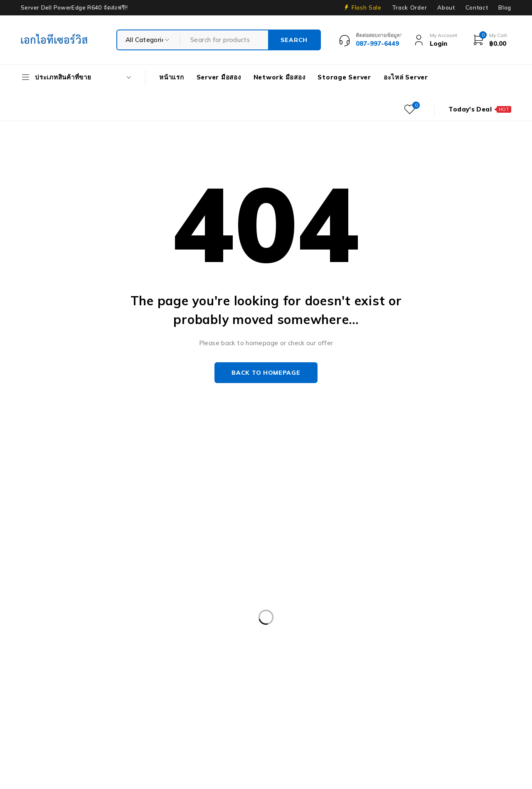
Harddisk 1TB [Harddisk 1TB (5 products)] (48, 683)
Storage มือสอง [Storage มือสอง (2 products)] (374, 717)
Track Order (409, 7)
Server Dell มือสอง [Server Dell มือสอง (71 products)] (112, 717)
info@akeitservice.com (55, 527)
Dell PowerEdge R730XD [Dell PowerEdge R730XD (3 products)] (144, 648)
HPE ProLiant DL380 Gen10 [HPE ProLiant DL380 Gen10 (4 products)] (391, 683)
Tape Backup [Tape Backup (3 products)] (434, 717)
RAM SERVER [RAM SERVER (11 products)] (48, 717)
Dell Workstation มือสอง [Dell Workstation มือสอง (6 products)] (383, 665)
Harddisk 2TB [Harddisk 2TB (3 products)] (106, 683)
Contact (477, 7)
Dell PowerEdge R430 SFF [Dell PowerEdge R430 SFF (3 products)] (227, 631)
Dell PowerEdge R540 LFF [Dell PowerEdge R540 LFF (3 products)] (320, 631)
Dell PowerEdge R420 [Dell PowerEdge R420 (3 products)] (140, 631)
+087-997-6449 (50, 539)
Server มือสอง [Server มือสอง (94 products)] (314, 717)
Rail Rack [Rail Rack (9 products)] (489, 700)
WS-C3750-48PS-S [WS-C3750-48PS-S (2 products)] (183, 734)
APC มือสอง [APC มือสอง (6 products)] (44, 614)
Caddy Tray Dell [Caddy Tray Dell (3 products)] (102, 614)
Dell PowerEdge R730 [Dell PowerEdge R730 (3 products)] (59, 648)
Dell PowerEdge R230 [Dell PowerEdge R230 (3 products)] (59, 631)
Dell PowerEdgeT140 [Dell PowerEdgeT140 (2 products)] (137, 665)
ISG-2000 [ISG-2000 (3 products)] (381, 700)
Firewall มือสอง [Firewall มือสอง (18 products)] (457, 665)
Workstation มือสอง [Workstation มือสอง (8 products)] (108, 734)
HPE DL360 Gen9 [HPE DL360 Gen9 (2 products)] (309, 683)
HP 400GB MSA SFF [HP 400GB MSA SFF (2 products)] (237, 683)
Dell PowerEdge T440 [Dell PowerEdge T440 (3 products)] (299, 665)
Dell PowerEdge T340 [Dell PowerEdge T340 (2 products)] (217, 665)
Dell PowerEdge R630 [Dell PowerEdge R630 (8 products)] (407, 631)
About (446, 7)
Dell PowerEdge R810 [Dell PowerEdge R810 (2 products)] (400, 648)
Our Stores (50, 514)
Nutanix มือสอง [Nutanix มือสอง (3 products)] (435, 700)
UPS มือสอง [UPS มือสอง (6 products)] (44, 734)
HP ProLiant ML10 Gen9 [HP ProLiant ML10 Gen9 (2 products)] (62, 700)
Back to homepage (266, 373)
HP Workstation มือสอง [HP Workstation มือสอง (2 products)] (148, 700)
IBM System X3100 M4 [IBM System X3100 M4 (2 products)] (316, 700)
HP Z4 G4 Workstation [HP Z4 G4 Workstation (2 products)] (233, 700)
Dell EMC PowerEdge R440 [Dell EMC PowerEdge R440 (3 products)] (444, 614)
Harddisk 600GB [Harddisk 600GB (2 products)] (167, 683)
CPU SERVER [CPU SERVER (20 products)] (163, 614)
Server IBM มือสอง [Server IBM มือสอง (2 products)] (250, 717)
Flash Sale (367, 7)
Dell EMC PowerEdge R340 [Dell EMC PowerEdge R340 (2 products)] (349, 614)
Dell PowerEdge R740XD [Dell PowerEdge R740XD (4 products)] (315, 648)
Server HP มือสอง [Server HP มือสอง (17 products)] (181, 717)
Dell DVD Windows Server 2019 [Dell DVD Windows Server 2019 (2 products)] (247, 614)
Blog (505, 7)
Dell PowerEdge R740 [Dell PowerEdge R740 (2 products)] (230, 648)
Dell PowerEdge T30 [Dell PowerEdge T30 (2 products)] (58, 665)
